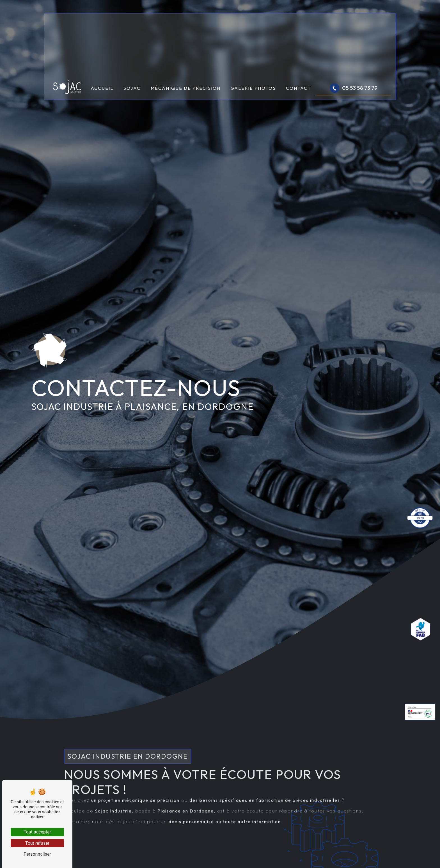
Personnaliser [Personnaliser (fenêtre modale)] (37, 854)
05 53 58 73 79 (354, 88)
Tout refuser (37, 843)
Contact (298, 88)
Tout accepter (37, 832)
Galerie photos (253, 88)
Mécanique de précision (186, 88)
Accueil (102, 88)
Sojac (132, 88)
